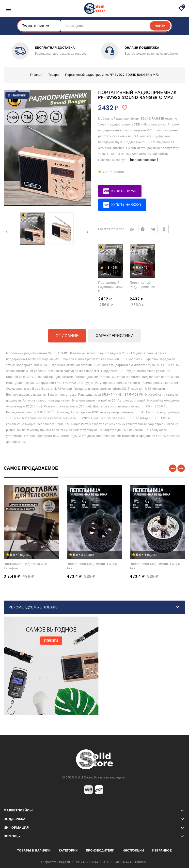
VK (153, 228)
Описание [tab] (67, 335)
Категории (68, 850)
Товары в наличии (34, 850)
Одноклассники (164, 228)
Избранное (162, 850)
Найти (160, 26)
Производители (100, 850)
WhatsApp (132, 228)
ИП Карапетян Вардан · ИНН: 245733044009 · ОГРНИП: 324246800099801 (94, 861)
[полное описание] (144, 159)
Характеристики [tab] (115, 335)
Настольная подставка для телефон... (25, 565)
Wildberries (88, 789)
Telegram (143, 228)
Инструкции (133, 850)
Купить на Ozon (122, 204)
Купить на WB (120, 191)
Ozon (99, 789)
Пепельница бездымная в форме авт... (93, 565)
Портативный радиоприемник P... (111, 286)
